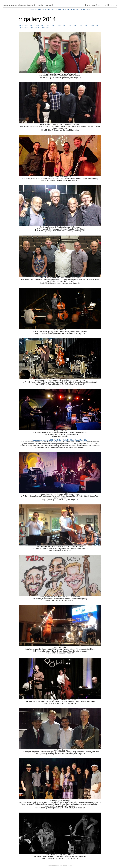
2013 (87, 25)
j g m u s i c (57, 9)
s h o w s (47, 9)
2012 (92, 25)
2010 (21, 27)
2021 (43, 25)
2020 (48, 25)
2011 (98, 25)
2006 (43, 27)
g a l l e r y (75, 9)
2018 (59, 25)
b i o (39, 9)
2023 (32, 25)
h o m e (33, 9)
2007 (37, 27)
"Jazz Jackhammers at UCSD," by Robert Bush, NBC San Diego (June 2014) (60, 440)
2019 (54, 25)
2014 (81, 25)
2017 (65, 25)
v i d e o (66, 9)
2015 (76, 25)
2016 (70, 25)
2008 (32, 27)
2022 (37, 25)
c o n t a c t (86, 9)
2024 (26, 25)
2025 (21, 25)
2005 (48, 27)
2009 (26, 27)
